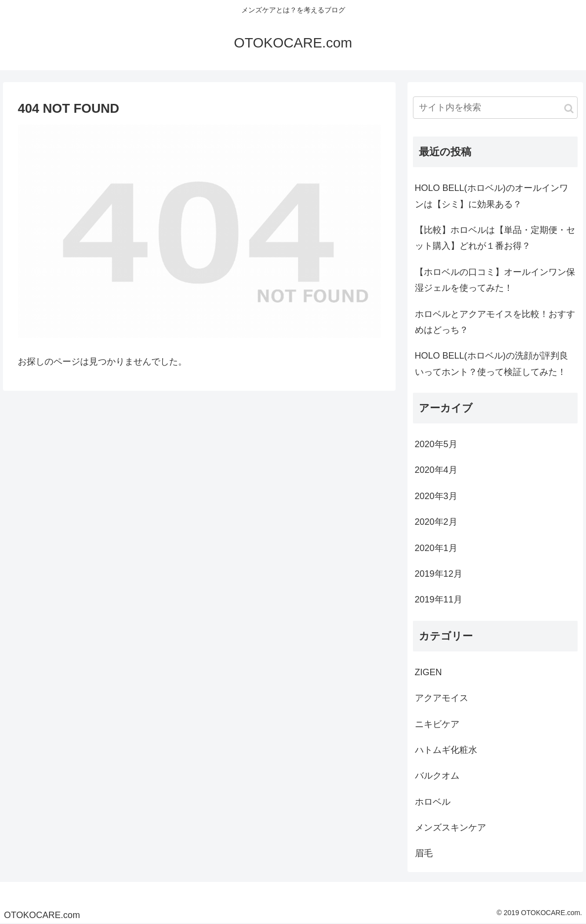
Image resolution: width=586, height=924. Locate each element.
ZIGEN (428, 672)
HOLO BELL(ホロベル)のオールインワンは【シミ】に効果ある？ (492, 196)
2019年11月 (439, 600)
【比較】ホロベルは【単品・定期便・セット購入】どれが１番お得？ (495, 238)
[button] (569, 109)
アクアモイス (442, 698)
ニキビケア (437, 724)
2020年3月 (436, 496)
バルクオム (437, 776)
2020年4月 (436, 470)
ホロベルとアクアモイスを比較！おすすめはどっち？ (495, 322)
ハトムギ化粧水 (446, 750)
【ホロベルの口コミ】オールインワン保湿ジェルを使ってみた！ (495, 280)
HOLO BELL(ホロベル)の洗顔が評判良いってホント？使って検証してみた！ (492, 364)
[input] (496, 108)
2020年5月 (436, 444)
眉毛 (424, 853)
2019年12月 (439, 574)
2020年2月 (436, 522)
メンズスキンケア (451, 828)
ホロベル (433, 802)
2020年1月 (436, 548)
